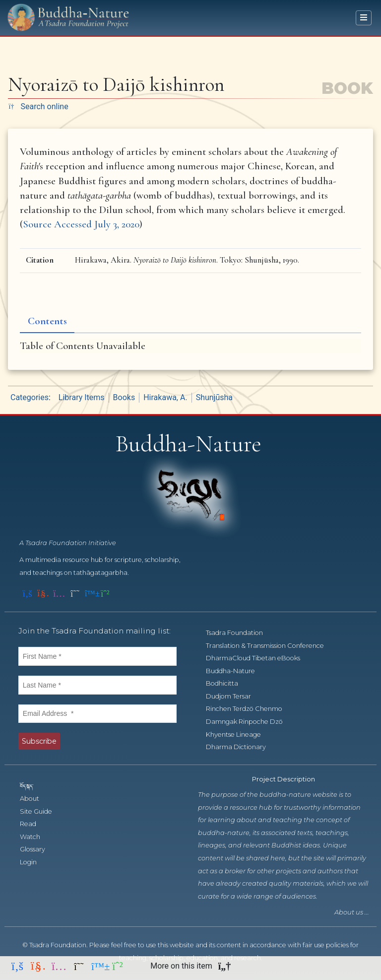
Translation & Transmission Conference (270, 646)
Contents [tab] (47, 321)
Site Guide (41, 811)
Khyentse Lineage (239, 735)
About (35, 799)
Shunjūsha (214, 397)
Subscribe (39, 741)
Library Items (82, 397)
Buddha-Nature (236, 671)
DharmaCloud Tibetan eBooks (258, 658)
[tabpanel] (190, 346)
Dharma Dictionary (241, 747)
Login (34, 862)
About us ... (352, 912)
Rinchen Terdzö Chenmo (250, 709)
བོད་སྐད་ (31, 786)
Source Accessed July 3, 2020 (81, 224)
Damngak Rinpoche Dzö (250, 722)
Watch (35, 837)
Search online (38, 106)
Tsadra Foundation (240, 633)
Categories (30, 397)
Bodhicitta (227, 683)
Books (124, 397)
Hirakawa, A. (165, 397)
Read (33, 824)
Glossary (38, 849)
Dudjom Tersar (234, 696)
